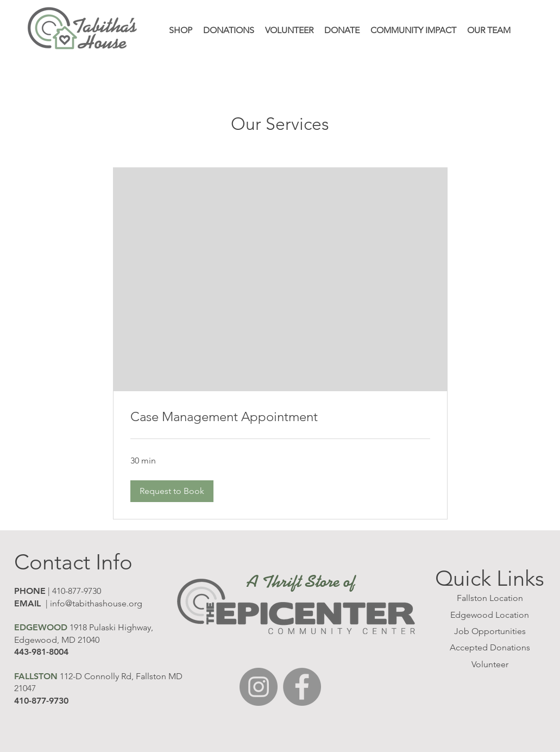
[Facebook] (302, 687)
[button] (172, 491)
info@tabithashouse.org (96, 603)
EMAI (25, 603)
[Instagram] (259, 687)
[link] (280, 417)
